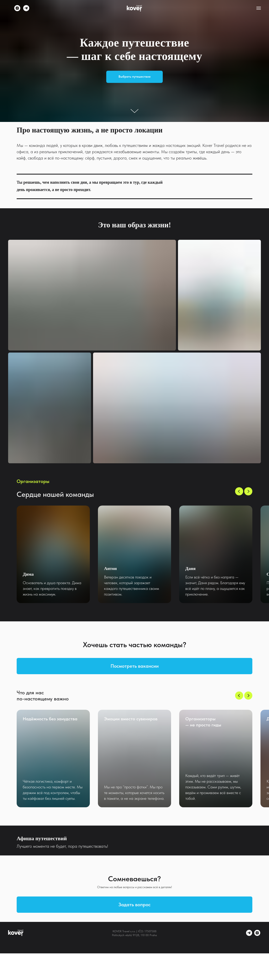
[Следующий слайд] (248, 491)
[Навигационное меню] (259, 8)
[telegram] (26, 10)
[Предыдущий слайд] (239, 491)
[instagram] (17, 10)
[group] (53, 554)
